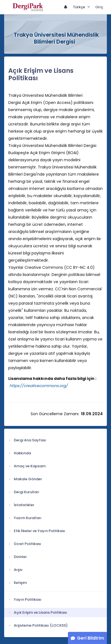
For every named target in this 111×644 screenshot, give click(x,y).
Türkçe (79, 7)
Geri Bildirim (91, 638)
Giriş (99, 7)
